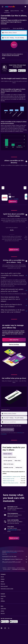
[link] (13, 202)
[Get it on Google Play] (13, 71)
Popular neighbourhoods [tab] (10, 457)
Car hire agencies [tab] (8, 461)
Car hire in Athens (7, 569)
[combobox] (6, 28)
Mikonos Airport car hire (9, 479)
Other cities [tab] (18, 461)
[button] (3, 7)
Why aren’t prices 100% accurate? (15, 562)
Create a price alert (12, 530)
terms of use (20, 433)
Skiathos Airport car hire (9, 481)
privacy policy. (4, 434)
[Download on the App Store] (22, 71)
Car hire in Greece (11, 568)
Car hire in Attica (20, 568)
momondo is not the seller (15, 557)
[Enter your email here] (15, 422)
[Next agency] (25, 188)
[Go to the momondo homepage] (10, 7)
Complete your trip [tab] (8, 468)
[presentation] (22, 71)
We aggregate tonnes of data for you (15, 559)
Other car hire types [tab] (8, 464)
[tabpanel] (14, 120)
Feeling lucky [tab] (19, 468)
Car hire (4, 568)
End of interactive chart (3, 116)
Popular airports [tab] (8, 454)
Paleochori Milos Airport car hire (10, 483)
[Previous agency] (3, 188)
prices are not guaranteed (12, 552)
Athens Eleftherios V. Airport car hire (11, 477)
